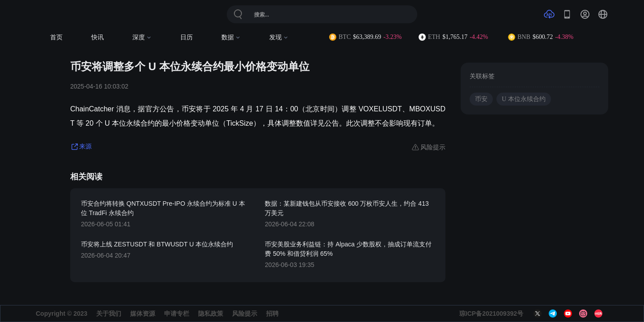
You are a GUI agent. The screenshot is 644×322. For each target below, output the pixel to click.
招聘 (272, 314)
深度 (142, 37)
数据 (231, 37)
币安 (481, 99)
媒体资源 (143, 314)
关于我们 (109, 314)
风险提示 (245, 314)
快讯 (97, 37)
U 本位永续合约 (524, 99)
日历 (186, 37)
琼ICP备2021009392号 (491, 314)
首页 (56, 37)
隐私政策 (211, 314)
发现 (279, 37)
